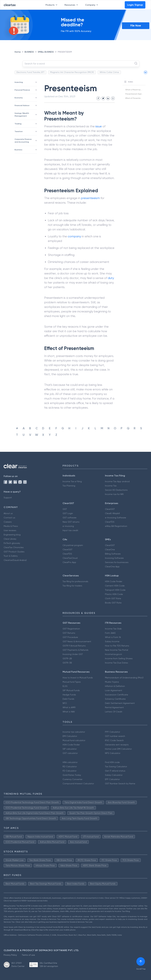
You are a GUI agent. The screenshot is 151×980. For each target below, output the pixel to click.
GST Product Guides (14, 552)
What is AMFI (69, 707)
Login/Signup (135, 5)
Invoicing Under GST (73, 654)
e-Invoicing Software (116, 518)
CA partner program (73, 545)
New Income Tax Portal (117, 650)
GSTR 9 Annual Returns (74, 646)
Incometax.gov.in (113, 654)
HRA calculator (70, 762)
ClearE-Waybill (112, 513)
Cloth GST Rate (113, 598)
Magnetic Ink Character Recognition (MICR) (72, 72)
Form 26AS (110, 633)
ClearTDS (110, 522)
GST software (69, 518)
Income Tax (111, 486)
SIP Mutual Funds (71, 690)
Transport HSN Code (115, 590)
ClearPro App (69, 562)
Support (8, 498)
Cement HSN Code (115, 586)
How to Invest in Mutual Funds (78, 678)
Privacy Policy (10, 955)
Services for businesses (117, 562)
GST (65, 509)
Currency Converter (72, 779)
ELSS (65, 686)
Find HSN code (112, 762)
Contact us (9, 518)
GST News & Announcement (77, 641)
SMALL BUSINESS (46, 52)
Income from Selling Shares (119, 658)
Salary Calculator (114, 775)
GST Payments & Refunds (75, 650)
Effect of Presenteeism (135, 98)
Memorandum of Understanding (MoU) (124, 678)
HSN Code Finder (114, 581)
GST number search (115, 736)
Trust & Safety (11, 556)
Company (92, 5)
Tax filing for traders (72, 586)
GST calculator (70, 753)
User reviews (10, 530)
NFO (65, 703)
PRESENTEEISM (65, 52)
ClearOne (110, 549)
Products (52, 5)
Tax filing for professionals (75, 581)
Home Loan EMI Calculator (118, 749)
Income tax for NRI (114, 494)
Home (18, 52)
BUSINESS (29, 52)
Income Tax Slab (113, 629)
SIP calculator (70, 749)
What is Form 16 (113, 637)
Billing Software (113, 554)
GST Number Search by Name (120, 784)
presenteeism (90, 198)
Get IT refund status (115, 771)
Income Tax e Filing (72, 481)
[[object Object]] (141, 961)
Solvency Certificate (115, 699)
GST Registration (71, 629)
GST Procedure (70, 637)
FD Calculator (69, 771)
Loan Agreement (114, 690)
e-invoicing (68, 526)
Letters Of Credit (114, 712)
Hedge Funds (69, 695)
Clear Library (10, 539)
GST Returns (69, 633)
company (74, 236)
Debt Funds (68, 699)
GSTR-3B (67, 663)
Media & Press (11, 526)
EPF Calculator (112, 779)
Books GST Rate (113, 603)
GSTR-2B (67, 658)
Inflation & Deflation (115, 686)
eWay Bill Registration (116, 526)
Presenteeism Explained (136, 94)
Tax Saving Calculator (116, 766)
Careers (8, 522)
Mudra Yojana (112, 682)
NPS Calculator (113, 753)
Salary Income (112, 641)
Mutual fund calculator (74, 740)
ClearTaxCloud (70, 558)
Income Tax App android (117, 481)
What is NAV (69, 712)
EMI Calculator (70, 736)
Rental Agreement (114, 707)
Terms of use (28, 955)
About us (8, 513)
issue (99, 126)
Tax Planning (69, 486)
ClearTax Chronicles (14, 547)
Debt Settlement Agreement (120, 703)
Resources (72, 5)
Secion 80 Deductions (116, 490)
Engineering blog (12, 535)
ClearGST (110, 509)
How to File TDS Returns (117, 646)
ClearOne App (112, 567)
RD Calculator (70, 766)
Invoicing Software (114, 558)
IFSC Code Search (114, 740)
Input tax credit (70, 530)
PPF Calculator (112, 732)
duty (111, 278)
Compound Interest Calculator (78, 784)
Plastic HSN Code (114, 594)
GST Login (68, 513)
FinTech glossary (12, 543)
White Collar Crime (109, 72)
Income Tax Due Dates (117, 663)
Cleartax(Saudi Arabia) (15, 560)
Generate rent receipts (117, 745)
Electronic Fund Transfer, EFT (30, 72)
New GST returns (71, 522)
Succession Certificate (117, 695)
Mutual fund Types (72, 682)
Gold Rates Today (72, 775)
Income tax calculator (74, 732)
